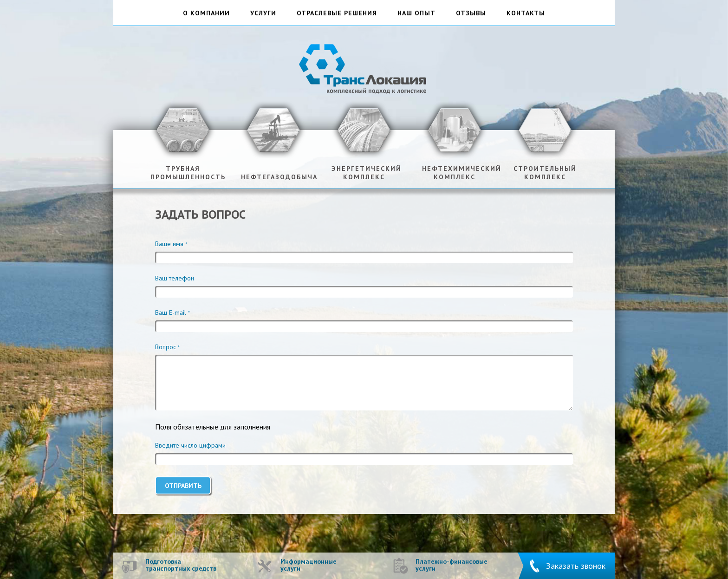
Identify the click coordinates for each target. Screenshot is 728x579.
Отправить (183, 486)
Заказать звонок (576, 566)
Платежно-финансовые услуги (452, 565)
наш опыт (416, 13)
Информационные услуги (309, 565)
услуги (263, 13)
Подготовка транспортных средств (181, 565)
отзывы (471, 13)
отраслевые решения (337, 13)
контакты (526, 13)
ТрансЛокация (364, 68)
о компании (206, 13)
